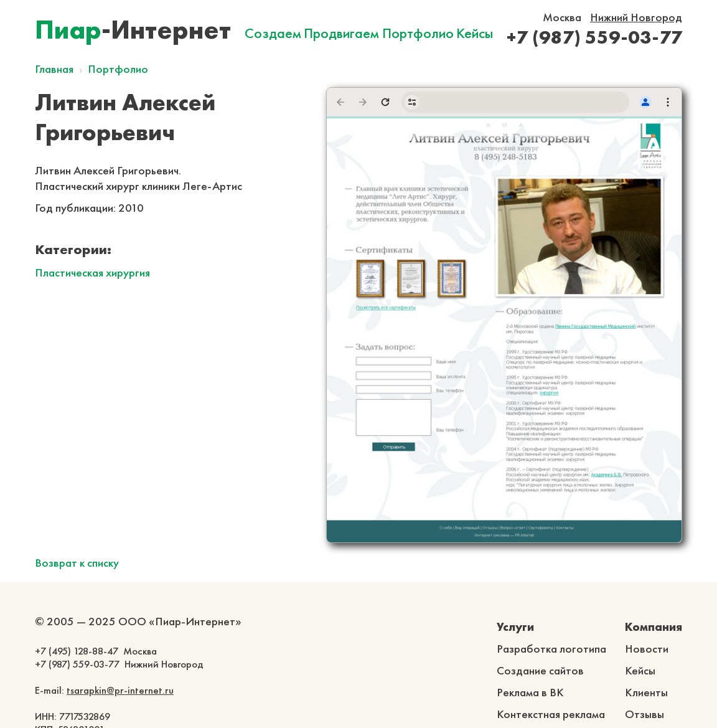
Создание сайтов (540, 670)
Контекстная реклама (551, 714)
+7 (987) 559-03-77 (594, 37)
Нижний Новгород (636, 17)
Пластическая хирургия (92, 272)
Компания (654, 627)
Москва (562, 17)
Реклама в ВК (530, 692)
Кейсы (475, 33)
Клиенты (646, 692)
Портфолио (418, 33)
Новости (647, 649)
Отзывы (644, 714)
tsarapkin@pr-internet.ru (120, 690)
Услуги (515, 627)
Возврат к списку (77, 563)
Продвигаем (341, 33)
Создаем (273, 33)
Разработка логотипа (551, 649)
